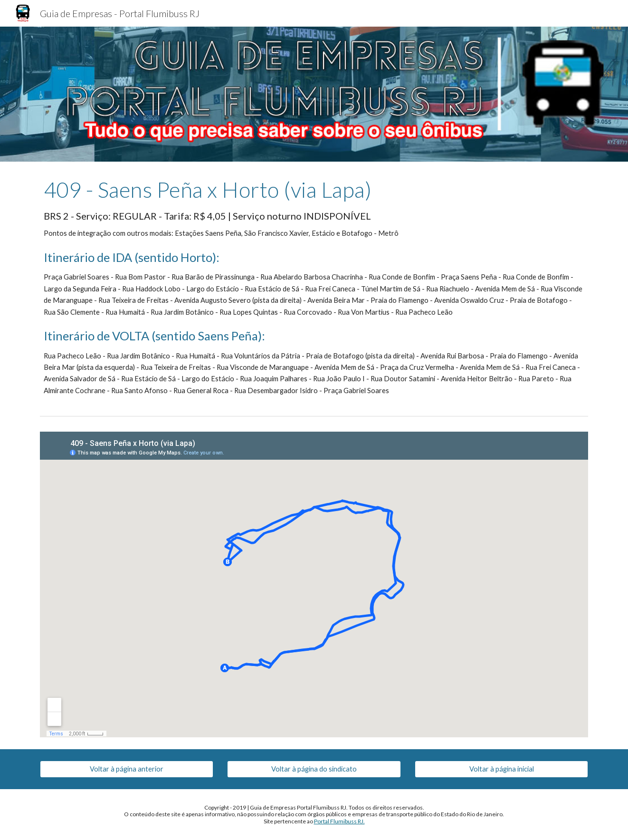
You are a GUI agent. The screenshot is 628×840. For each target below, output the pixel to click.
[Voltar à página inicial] (501, 769)
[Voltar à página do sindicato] (314, 769)
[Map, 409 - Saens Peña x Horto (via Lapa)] (314, 584)
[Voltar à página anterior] (127, 769)
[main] (314, 287)
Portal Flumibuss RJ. (339, 821)
